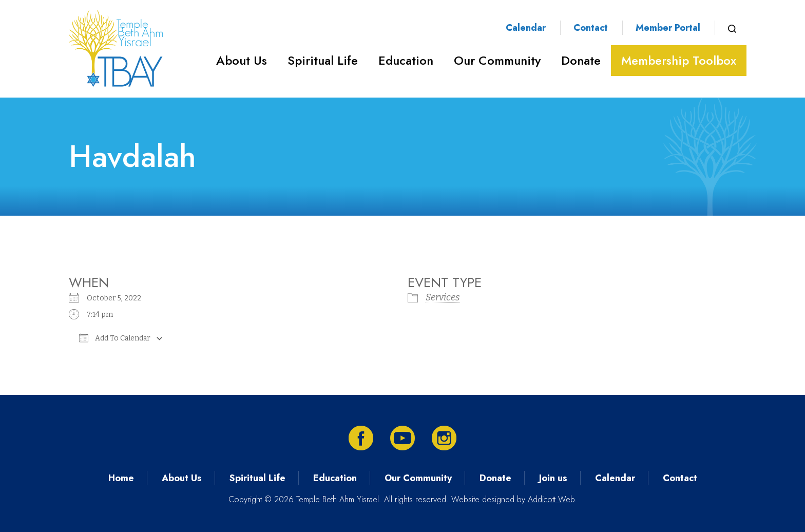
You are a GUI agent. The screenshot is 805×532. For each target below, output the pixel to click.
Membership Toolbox (679, 60)
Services (443, 297)
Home (121, 478)
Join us (553, 478)
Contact (591, 28)
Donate (581, 60)
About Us (242, 60)
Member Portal (668, 28)
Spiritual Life (323, 60)
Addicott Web (551, 499)
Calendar (526, 28)
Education (406, 60)
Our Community (497, 60)
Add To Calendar (115, 338)
